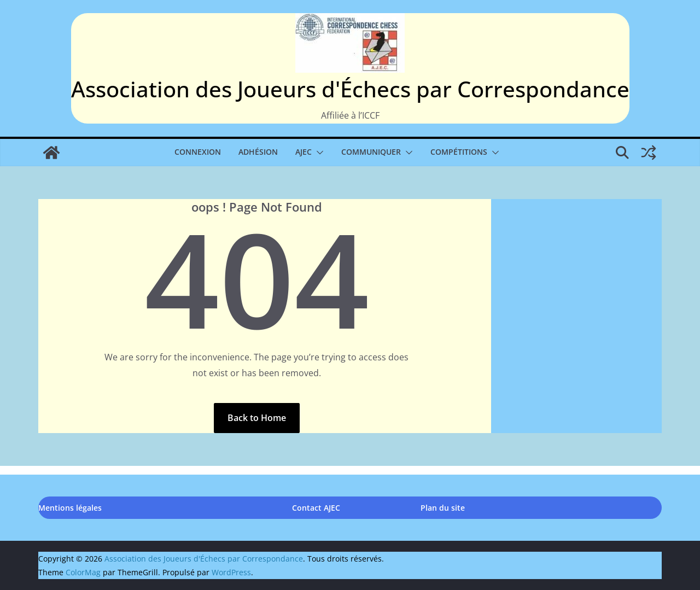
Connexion (198, 152)
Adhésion (258, 152)
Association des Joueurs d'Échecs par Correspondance (350, 89)
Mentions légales (70, 508)
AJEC (304, 152)
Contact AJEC (316, 508)
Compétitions (459, 152)
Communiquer (371, 152)
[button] (318, 153)
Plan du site (443, 508)
